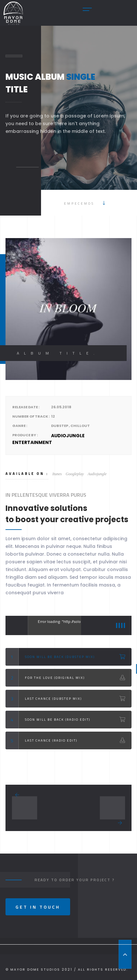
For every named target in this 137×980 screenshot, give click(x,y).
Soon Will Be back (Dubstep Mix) (60, 657)
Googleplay (75, 474)
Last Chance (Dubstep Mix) (53, 699)
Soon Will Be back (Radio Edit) (58, 720)
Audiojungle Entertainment (48, 439)
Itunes (57, 474)
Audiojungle (97, 474)
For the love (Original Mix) (55, 678)
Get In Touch (38, 907)
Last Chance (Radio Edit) (51, 740)
